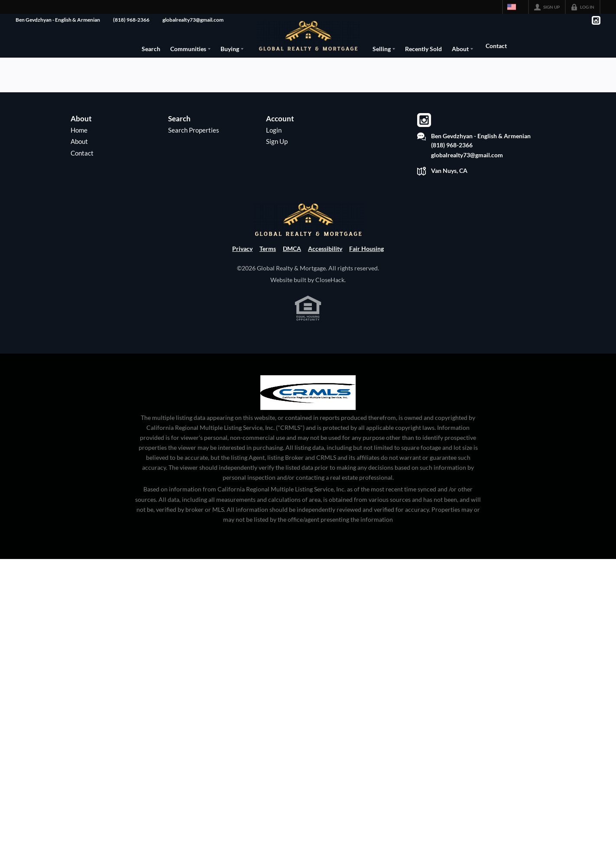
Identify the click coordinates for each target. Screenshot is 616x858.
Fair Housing (366, 270)
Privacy (242, 270)
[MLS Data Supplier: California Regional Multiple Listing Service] (308, 414)
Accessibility (325, 270)
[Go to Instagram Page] (596, 20)
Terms (268, 270)
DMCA (292, 270)
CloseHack (330, 301)
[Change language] (515, 7)
